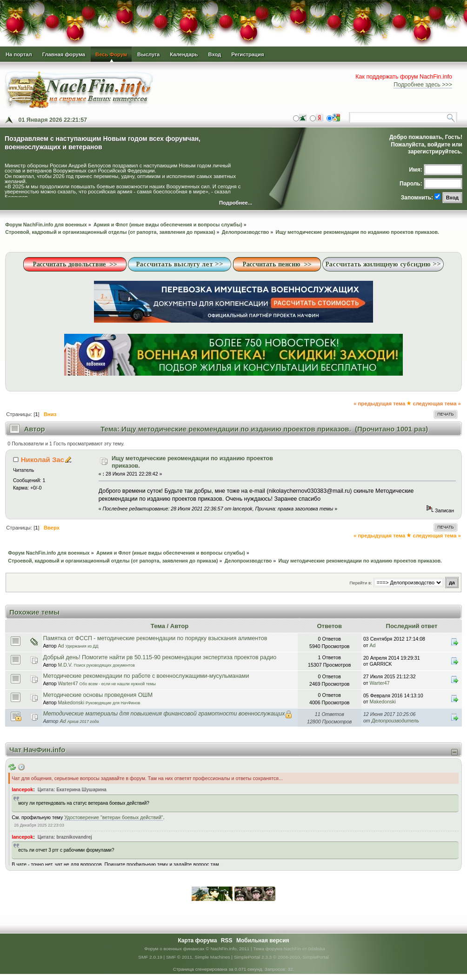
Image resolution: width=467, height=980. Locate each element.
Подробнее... (236, 203)
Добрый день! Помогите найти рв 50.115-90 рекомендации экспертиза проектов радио (160, 657)
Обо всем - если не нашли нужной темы (118, 684)
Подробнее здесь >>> (423, 85)
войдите (439, 145)
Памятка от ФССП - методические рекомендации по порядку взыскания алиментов (155, 638)
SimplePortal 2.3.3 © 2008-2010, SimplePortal (281, 957)
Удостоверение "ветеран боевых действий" (113, 817)
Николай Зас (43, 460)
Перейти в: (361, 583)
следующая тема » (437, 404)
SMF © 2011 (179, 957)
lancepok (22, 789)
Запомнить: (417, 198)
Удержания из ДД (82, 646)
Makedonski (71, 702)
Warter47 (68, 683)
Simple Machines (213, 957)
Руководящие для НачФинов (113, 703)
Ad (61, 646)
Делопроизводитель (395, 721)
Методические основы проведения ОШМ (98, 695)
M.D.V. (65, 665)
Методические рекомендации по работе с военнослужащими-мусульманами (146, 676)
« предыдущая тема (379, 404)
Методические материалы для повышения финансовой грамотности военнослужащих (164, 714)
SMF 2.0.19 (150, 957)
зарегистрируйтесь (434, 152)
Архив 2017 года (83, 722)
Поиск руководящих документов (104, 665)
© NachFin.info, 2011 (227, 949)
